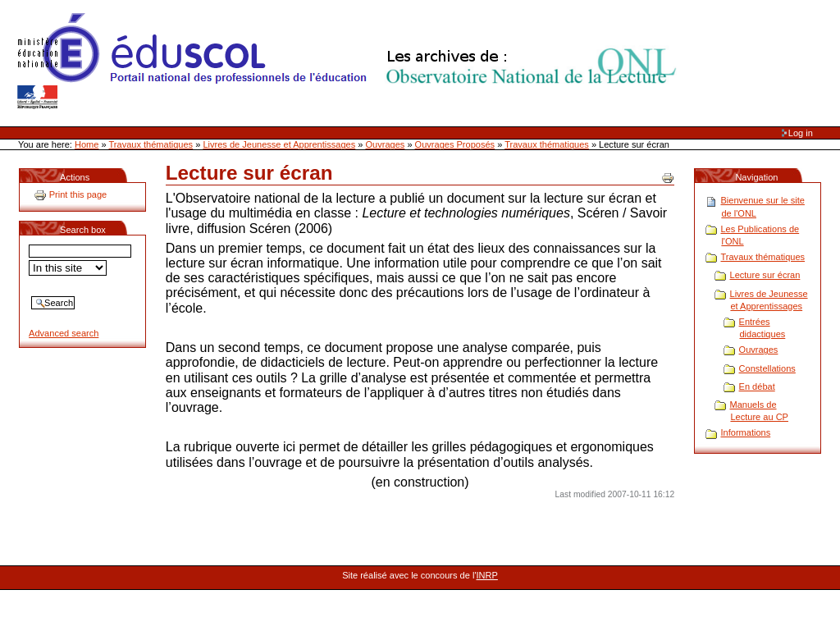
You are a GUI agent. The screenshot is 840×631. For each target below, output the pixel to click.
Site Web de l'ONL (350, 62)
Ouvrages (386, 144)
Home (87, 144)
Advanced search (64, 333)
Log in (801, 133)
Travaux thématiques (151, 144)
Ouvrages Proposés (455, 144)
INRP (487, 575)
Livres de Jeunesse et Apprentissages (279, 144)
